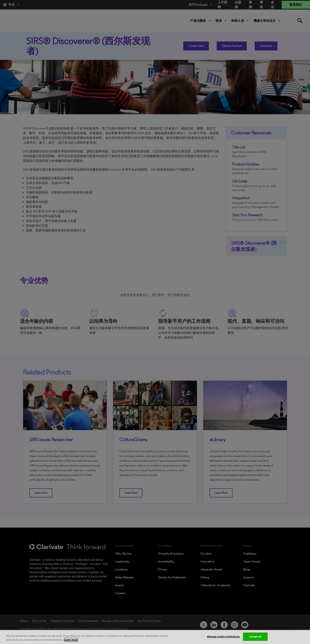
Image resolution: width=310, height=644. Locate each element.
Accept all (255, 637)
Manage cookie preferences (223, 637)
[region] (155, 637)
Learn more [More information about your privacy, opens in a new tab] (71, 640)
